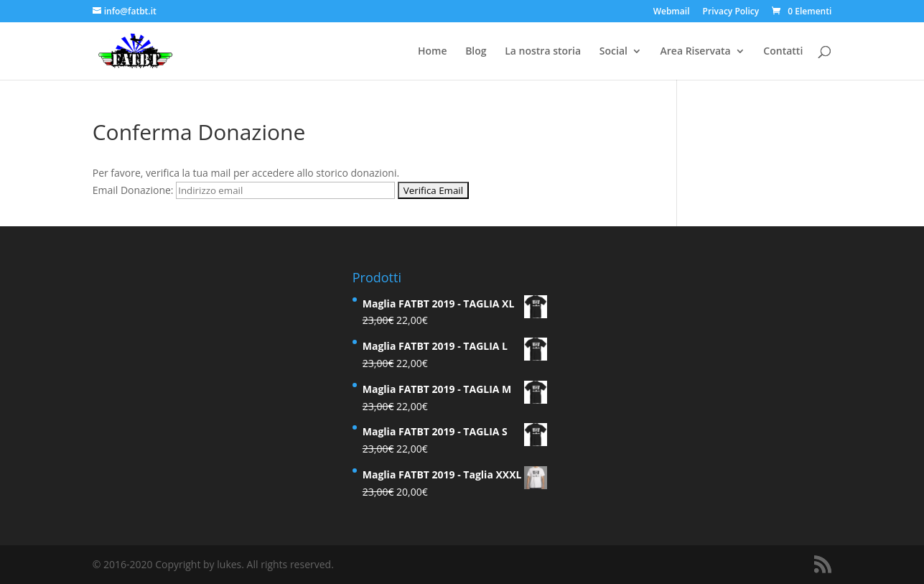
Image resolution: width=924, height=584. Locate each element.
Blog (476, 52)
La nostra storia (543, 52)
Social (613, 52)
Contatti (783, 52)
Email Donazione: (133, 190)
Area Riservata (696, 52)
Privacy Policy (731, 12)
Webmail (672, 12)
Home (433, 52)
